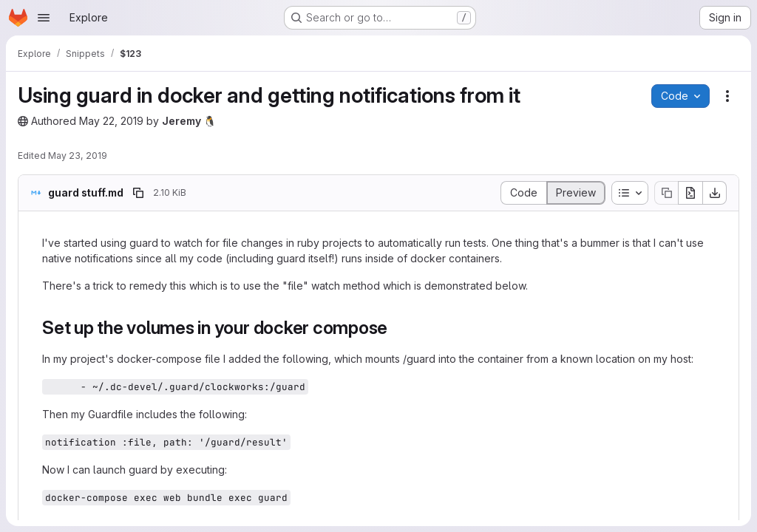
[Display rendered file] (576, 193)
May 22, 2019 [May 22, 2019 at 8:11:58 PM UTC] (111, 121)
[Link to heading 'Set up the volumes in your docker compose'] (397, 328)
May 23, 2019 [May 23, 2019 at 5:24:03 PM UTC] (78, 156)
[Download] (715, 193)
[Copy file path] (138, 193)
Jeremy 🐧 (189, 121)
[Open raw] (690, 193)
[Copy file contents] (666, 193)
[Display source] (523, 193)
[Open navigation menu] (44, 18)
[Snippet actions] (727, 96)
